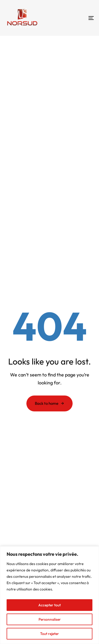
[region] (49, 595)
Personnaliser (50, 619)
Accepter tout (49, 605)
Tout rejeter (49, 634)
